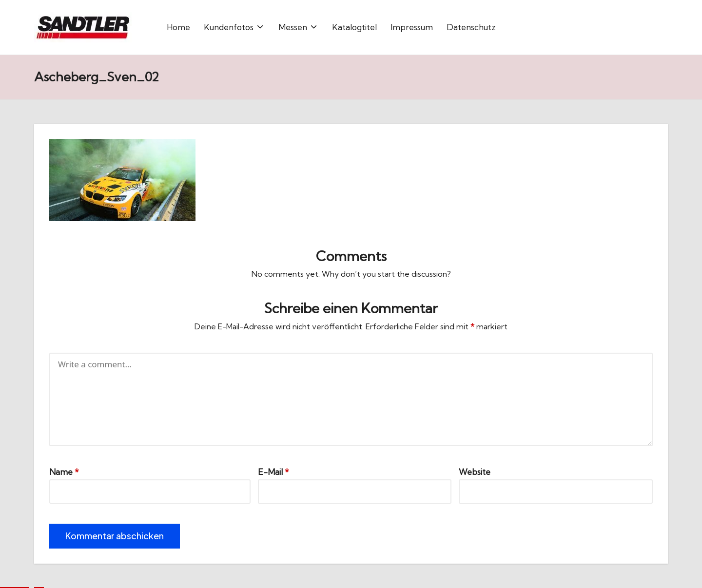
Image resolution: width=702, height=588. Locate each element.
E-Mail (273, 472)
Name (64, 472)
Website (475, 472)
